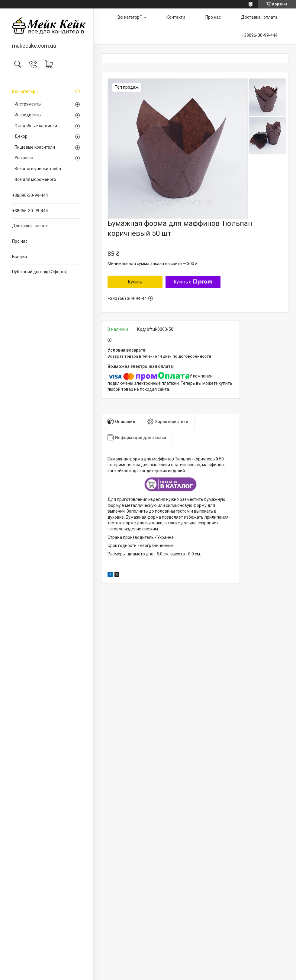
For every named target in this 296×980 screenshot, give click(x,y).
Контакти (176, 17)
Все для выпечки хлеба (38, 169)
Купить (135, 282)
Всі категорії (25, 91)
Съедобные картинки (36, 126)
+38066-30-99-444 (30, 211)
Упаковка (24, 158)
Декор (21, 136)
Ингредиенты (28, 115)
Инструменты (28, 104)
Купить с (193, 282)
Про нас (20, 241)
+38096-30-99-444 (30, 195)
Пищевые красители (35, 147)
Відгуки (19, 257)
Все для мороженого (35, 179)
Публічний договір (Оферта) (40, 272)
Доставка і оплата (30, 226)
